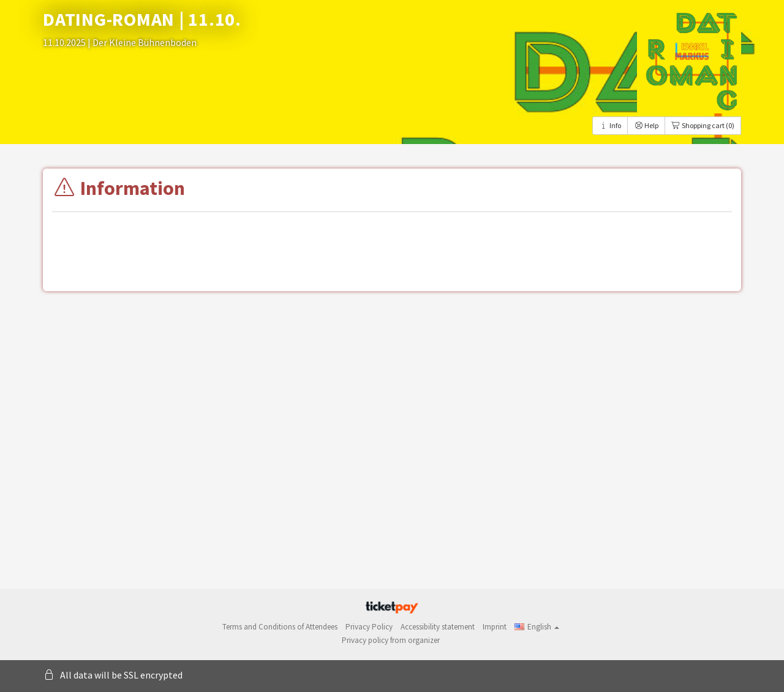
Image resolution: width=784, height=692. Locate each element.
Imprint (495, 627)
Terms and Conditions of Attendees (280, 627)
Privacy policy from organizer (391, 640)
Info (610, 125)
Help (646, 125)
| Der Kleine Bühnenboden (142, 42)
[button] (537, 627)
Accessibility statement (438, 627)
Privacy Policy (369, 627)
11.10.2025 (65, 42)
